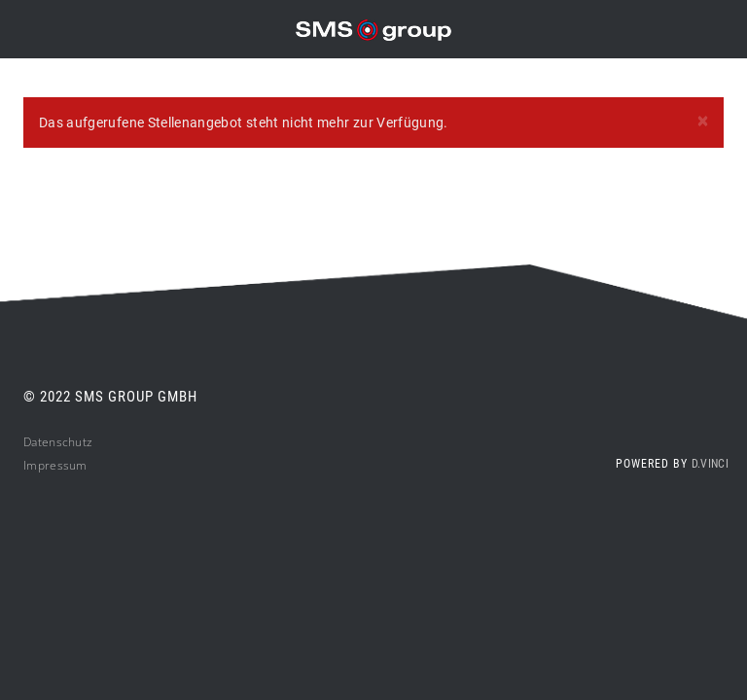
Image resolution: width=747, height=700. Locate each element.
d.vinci (710, 464)
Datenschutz (58, 442)
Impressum (55, 465)
